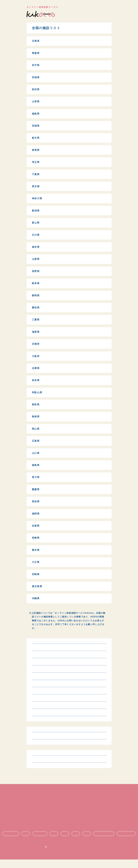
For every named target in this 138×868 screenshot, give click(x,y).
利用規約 (69, 807)
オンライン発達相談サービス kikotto (70, 855)
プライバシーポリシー (69, 819)
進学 (76, 842)
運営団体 (69, 825)
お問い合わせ (69, 831)
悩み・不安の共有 (104, 842)
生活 (54, 842)
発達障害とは (11, 842)
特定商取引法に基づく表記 (69, 813)
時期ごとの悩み (126, 842)
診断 (26, 842)
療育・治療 (40, 842)
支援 (65, 842)
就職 (86, 842)
